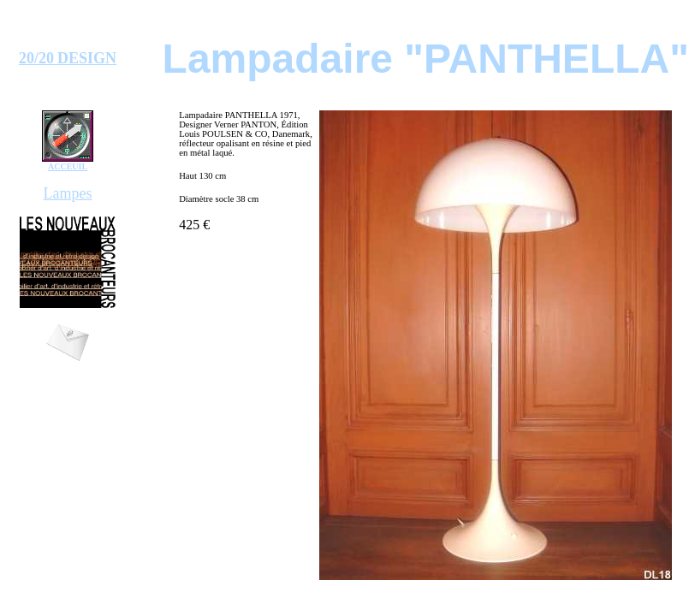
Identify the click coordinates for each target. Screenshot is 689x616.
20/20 (36, 58)
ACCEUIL (68, 166)
